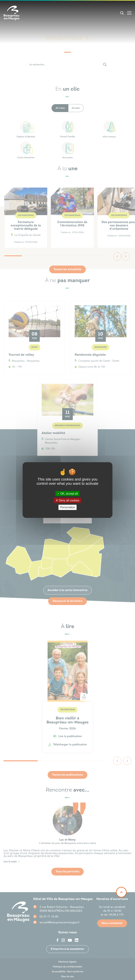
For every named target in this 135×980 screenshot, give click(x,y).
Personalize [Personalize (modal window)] (67, 507)
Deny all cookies (67, 500)
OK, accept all (67, 494)
